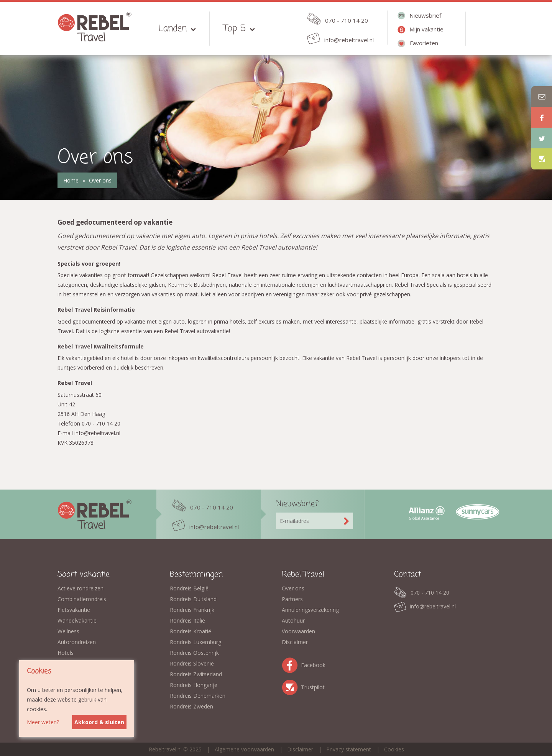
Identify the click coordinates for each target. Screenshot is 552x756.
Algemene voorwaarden (244, 749)
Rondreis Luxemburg (195, 642)
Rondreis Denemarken (198, 696)
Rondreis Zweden (191, 706)
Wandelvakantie (77, 620)
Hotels (66, 653)
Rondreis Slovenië (192, 663)
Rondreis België (189, 588)
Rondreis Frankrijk (192, 610)
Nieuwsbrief (425, 15)
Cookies (394, 749)
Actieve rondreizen (80, 588)
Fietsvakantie (74, 610)
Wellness (68, 631)
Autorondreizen (77, 642)
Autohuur (293, 620)
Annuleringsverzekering (310, 610)
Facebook (291, 664)
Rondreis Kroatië (191, 631)
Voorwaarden (298, 631)
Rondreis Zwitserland (196, 674)
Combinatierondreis (82, 599)
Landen (172, 29)
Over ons (100, 180)
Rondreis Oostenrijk (194, 653)
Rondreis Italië (187, 620)
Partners (292, 599)
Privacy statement (349, 749)
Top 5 (235, 29)
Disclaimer (295, 642)
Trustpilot (291, 686)
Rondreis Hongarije (194, 685)
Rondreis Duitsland (193, 599)
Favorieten (424, 43)
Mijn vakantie (426, 29)
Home (71, 180)
